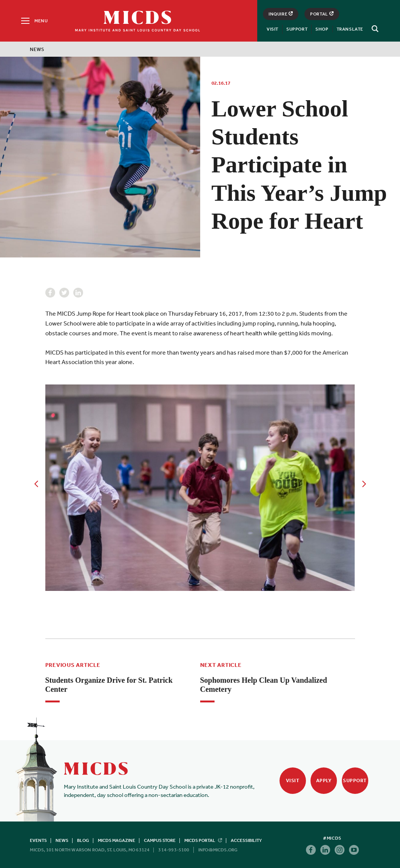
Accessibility (246, 840)
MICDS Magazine (117, 840)
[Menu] (34, 21)
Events (38, 840)
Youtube (354, 850)
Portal (322, 14)
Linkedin (78, 293)
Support (297, 29)
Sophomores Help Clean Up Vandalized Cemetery (264, 685)
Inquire (281, 14)
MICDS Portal (203, 840)
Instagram (340, 850)
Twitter (64, 293)
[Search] (374, 29)
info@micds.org (218, 850)
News (37, 49)
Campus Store (160, 840)
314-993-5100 (174, 850)
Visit (273, 29)
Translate (350, 29)
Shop (322, 29)
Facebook (50, 293)
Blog (83, 840)
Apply (324, 780)
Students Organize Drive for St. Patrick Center (109, 685)
